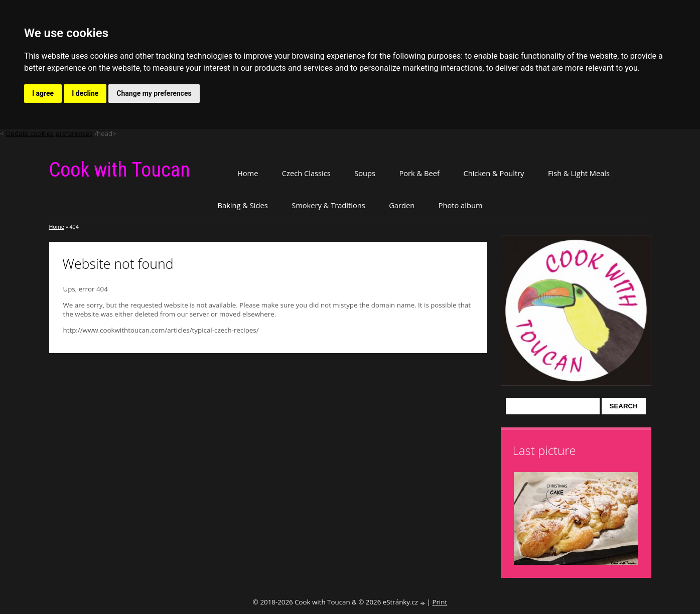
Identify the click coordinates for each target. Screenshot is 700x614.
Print (440, 602)
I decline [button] (85, 93)
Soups (365, 173)
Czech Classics (306, 173)
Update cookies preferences (49, 133)
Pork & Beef (419, 173)
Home (248, 173)
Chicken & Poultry (494, 173)
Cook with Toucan (120, 170)
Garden (402, 205)
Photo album (461, 205)
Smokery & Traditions (328, 205)
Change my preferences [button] (154, 93)
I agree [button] (43, 93)
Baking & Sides (243, 205)
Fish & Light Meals (579, 173)
